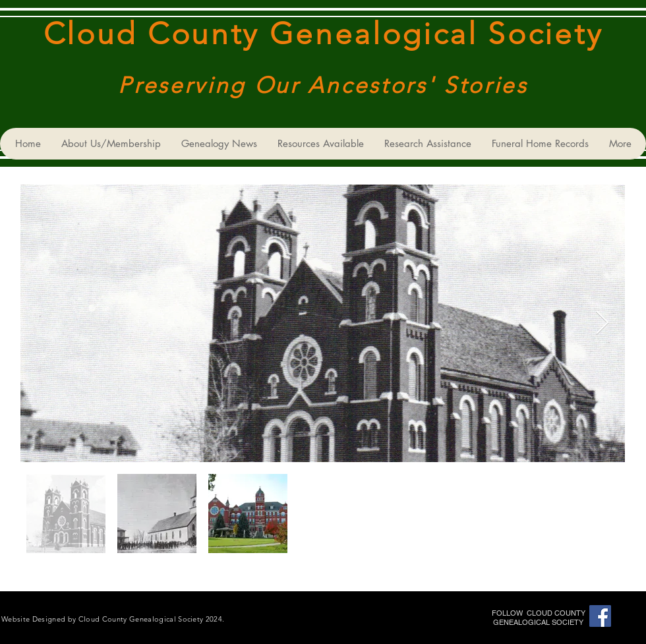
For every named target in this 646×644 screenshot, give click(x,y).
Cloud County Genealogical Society (323, 34)
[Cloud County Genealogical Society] (600, 616)
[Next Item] (602, 323)
